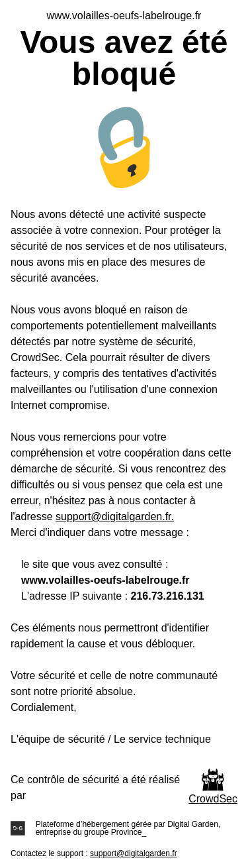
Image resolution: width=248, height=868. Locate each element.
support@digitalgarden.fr (134, 853)
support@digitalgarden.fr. (115, 516)
